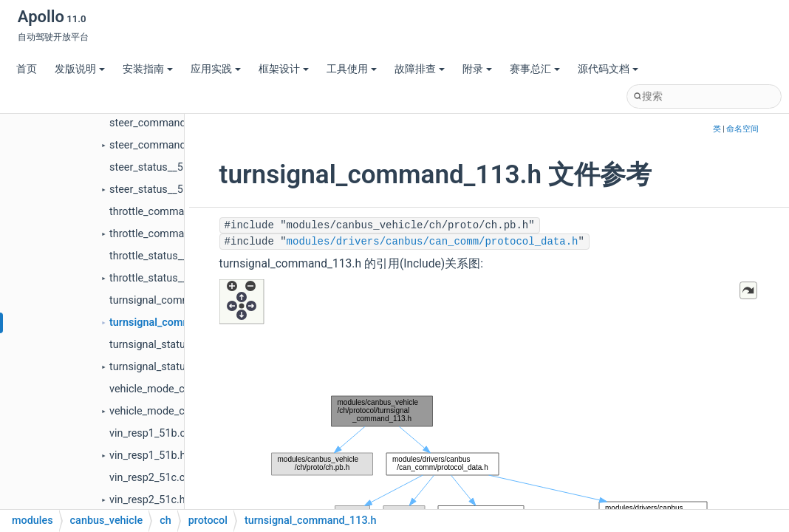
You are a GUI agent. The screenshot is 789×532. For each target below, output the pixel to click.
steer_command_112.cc (166, 123)
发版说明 (80, 69)
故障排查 (420, 69)
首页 (27, 69)
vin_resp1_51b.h (147, 456)
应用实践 (216, 69)
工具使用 (352, 69)
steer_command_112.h (163, 145)
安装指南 (148, 69)
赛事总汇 (535, 69)
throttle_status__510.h (162, 278)
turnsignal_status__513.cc (171, 345)
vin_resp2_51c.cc (150, 478)
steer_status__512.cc (159, 167)
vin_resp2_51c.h (147, 500)
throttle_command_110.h (168, 234)
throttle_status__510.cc (164, 256)
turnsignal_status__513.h (168, 367)
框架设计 (284, 69)
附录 (477, 69)
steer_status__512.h (157, 190)
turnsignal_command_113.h (175, 323)
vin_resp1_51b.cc (150, 433)
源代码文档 (608, 69)
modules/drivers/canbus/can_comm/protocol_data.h (433, 242)
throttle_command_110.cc (171, 212)
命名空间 (742, 129)
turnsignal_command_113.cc (178, 300)
